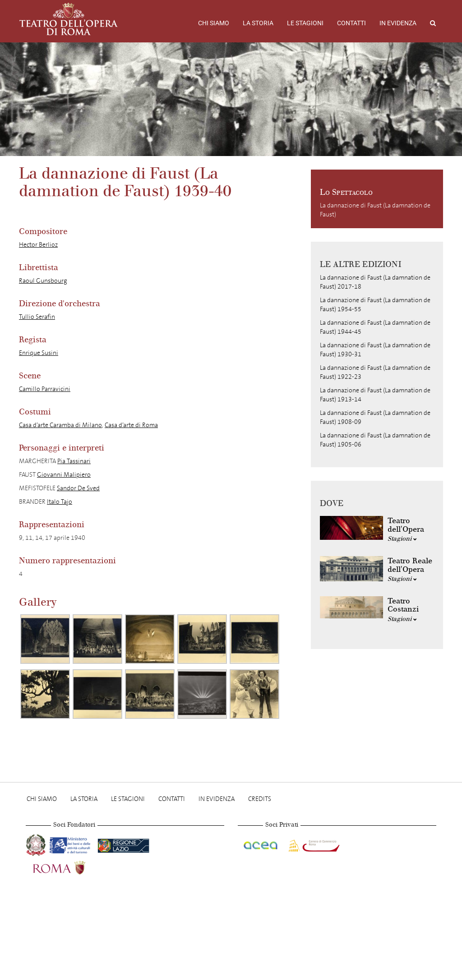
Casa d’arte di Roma (131, 425)
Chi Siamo (214, 23)
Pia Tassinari (74, 461)
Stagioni (402, 539)
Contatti (351, 23)
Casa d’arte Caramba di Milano (60, 425)
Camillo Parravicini (45, 389)
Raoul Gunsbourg (43, 281)
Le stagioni (305, 23)
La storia (258, 23)
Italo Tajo (60, 502)
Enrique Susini (39, 353)
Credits (260, 799)
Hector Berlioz (38, 245)
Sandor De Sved (78, 488)
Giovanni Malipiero (64, 475)
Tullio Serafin (37, 317)
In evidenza (398, 23)
